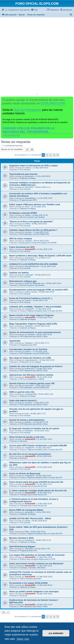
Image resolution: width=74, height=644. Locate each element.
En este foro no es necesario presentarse (30, 454)
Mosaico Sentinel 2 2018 (21, 538)
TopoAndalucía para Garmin (23, 174)
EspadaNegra (30, 198)
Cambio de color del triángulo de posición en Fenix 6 (36, 366)
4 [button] (54, 155)
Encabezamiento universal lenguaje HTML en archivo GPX (38, 290)
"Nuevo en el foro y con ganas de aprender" (31, 222)
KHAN (27, 224)
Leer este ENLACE (12, 135)
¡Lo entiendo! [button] (56, 633)
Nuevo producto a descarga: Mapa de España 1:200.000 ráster (40, 256)
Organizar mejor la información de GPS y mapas (33, 166)
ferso (27, 414)
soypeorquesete (31, 360)
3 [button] (50, 155)
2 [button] (47, 155)
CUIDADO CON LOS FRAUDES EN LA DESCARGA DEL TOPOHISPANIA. (29, 130)
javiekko (28, 422)
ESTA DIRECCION (53, 103)
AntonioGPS (30, 249)
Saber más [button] (23, 639)
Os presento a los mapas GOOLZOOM (28, 583)
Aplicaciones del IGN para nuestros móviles (31, 375)
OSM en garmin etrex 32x (22, 392)
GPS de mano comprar (21, 239)
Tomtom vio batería (19, 273)
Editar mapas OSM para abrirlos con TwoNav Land (35, 204)
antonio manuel (31, 292)
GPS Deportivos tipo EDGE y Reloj (34, 336)
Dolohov (28, 168)
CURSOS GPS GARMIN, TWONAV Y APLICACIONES (35, 307)
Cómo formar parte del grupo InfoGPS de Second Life (36, 482)
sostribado (29, 549)
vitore (27, 207)
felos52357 (29, 187)
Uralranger (29, 275)
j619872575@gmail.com (35, 283)
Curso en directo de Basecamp (25, 473)
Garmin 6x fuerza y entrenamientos (27, 420)
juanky (28, 521)
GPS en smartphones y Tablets (32, 379)
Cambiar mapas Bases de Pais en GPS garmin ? (33, 230)
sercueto (28, 232)
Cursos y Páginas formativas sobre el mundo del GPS (41, 311)
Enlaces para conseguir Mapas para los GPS (38, 559)
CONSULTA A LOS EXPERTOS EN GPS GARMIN (33, 264)
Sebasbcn (29, 326)
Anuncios (24, 441)
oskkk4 (28, 215)
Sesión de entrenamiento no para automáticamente (35, 332)
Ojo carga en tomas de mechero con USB (30, 358)
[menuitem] (18, 10)
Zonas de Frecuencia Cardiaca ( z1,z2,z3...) (31, 298)
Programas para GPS (28, 200)
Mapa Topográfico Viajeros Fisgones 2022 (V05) (33, 324)
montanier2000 (31, 394)
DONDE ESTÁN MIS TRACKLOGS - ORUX (30, 518)
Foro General (25, 170)
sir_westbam (30, 334)
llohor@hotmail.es (32, 266)
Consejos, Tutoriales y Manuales (33, 568)
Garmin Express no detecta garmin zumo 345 (32, 383)
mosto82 (28, 241)
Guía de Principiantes (27, 110)
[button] (58, 155)
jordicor (28, 352)
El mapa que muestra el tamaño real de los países (34, 428)
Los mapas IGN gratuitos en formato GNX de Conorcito (37, 555)
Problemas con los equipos (31, 362)
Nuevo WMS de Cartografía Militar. (26, 510)
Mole (27, 532)
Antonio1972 (30, 369)
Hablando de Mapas (28, 178)
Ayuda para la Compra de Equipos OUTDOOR (38, 243)
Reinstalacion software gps (23, 281)
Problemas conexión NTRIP (23, 213)
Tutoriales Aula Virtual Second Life (33, 486)
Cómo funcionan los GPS (22, 247)
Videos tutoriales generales (31, 579)
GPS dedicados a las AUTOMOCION (35, 234)
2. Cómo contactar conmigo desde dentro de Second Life (38, 491)
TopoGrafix (15, 341)
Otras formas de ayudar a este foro (27, 437)
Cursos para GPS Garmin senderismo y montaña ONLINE (38, 445)
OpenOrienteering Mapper (22, 546)
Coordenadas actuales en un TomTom (28, 349)
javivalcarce (30, 176)
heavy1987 (29, 386)
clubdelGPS (30, 309)
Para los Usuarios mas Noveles (32, 217)
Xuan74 (28, 300)
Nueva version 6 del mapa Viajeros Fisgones (32, 315)
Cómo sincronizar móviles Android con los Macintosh (36, 564)
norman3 (28, 403)
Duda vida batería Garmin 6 (23, 400)
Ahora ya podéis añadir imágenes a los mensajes (34, 591)
